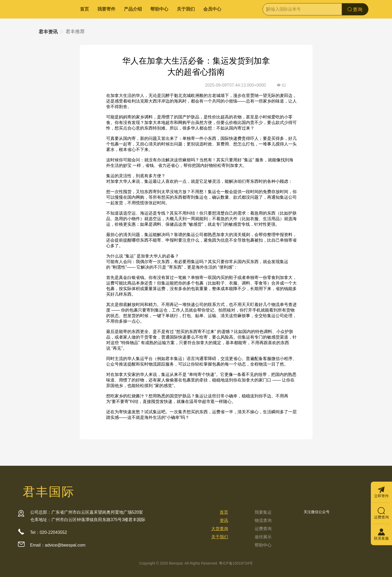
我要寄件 (106, 9)
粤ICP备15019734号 (236, 563)
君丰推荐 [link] (75, 32)
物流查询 (263, 520)
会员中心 (212, 9)
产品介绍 (133, 9)
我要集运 (263, 512)
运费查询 (263, 529)
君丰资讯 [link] (48, 32)
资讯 (224, 520)
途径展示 (263, 537)
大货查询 (220, 529)
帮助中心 (159, 9)
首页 (84, 9)
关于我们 (186, 9)
